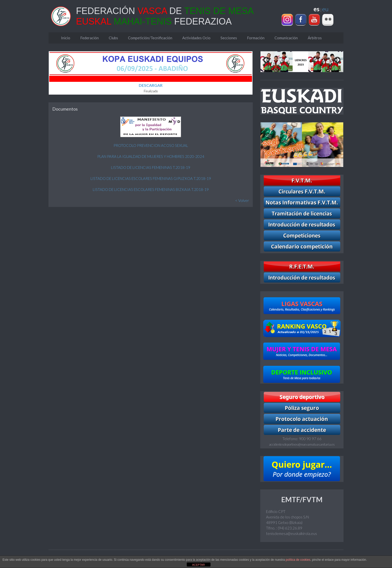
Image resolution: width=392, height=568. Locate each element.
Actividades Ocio (196, 38)
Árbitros (315, 38)
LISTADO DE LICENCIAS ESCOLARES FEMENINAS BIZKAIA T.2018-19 (151, 189)
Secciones (229, 38)
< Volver (242, 200)
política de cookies (298, 560)
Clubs (113, 38)
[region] (302, 62)
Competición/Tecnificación (150, 38)
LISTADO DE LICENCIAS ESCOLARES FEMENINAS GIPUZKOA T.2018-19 (151, 178)
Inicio (66, 38)
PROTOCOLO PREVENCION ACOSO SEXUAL (151, 145)
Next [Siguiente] (337, 60)
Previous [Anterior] (267, 60)
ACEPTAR (198, 565)
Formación (256, 38)
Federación (89, 38)
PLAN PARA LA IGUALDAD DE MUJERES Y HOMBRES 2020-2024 (151, 156)
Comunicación (286, 38)
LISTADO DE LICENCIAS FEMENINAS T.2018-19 (151, 167)
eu (325, 9)
